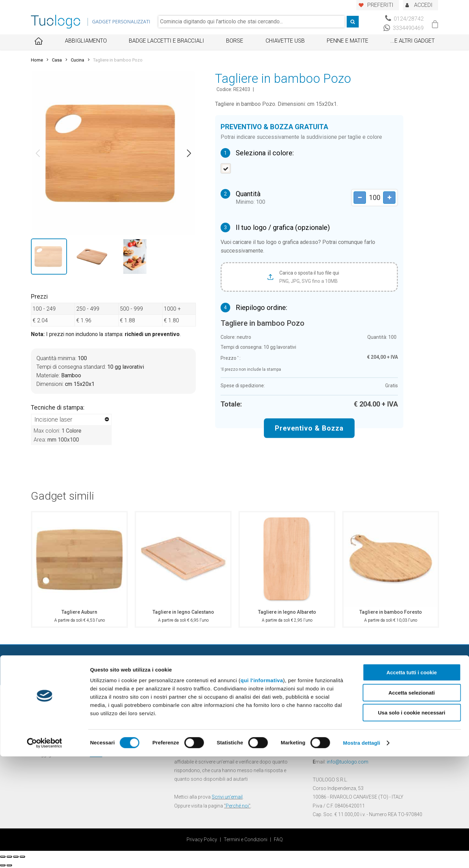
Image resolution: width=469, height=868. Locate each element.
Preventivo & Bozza (309, 428)
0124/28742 (404, 19)
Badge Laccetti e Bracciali (166, 41)
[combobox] (252, 22)
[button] (38, 153)
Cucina (77, 60)
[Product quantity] (372, 198)
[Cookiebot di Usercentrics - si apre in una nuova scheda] (44, 855)
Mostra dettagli (361, 854)
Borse (235, 41)
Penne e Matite (348, 41)
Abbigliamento (86, 41)
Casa (57, 60)
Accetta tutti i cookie (412, 784)
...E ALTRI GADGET (412, 41)
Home (37, 60)
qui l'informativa (262, 792)
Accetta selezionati (411, 804)
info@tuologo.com (348, 762)
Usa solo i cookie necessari (412, 824)
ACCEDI (423, 5)
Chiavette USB (285, 41)
